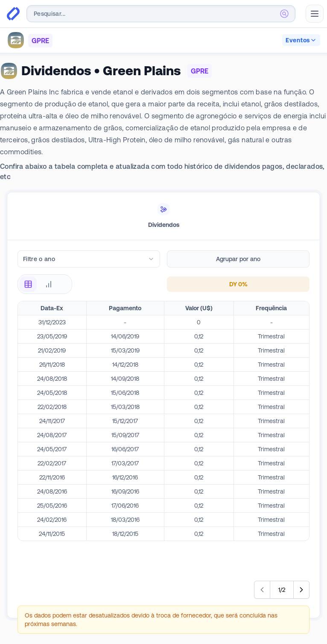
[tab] (163, 216)
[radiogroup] (45, 284)
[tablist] (163, 216)
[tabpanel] (163, 442)
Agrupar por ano (238, 259)
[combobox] (161, 14)
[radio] (28, 284)
